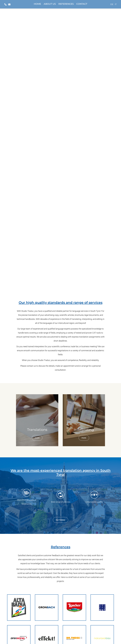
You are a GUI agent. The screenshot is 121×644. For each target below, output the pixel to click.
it (116, 4)
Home (37, 4)
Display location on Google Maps (60, 617)
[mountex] (60, 533)
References (66, 4)
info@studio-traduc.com (60, 624)
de (112, 4)
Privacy (55, 638)
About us (50, 4)
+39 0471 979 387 (60, 620)
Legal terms (64, 638)
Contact (82, 4)
